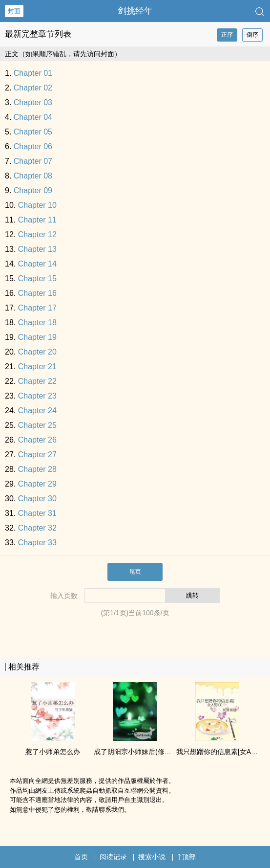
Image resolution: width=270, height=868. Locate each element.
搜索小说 (152, 857)
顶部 (187, 857)
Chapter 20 (37, 352)
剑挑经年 (135, 11)
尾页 (135, 572)
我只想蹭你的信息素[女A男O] (221, 752)
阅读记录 (113, 857)
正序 (227, 35)
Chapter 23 (37, 396)
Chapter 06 (33, 146)
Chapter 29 (37, 484)
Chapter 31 (37, 513)
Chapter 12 (37, 234)
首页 (81, 857)
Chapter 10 (37, 205)
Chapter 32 (37, 528)
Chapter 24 (37, 411)
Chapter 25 (37, 425)
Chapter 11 (37, 220)
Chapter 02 (33, 88)
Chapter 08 (33, 176)
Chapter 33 (37, 543)
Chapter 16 (37, 293)
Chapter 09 (33, 190)
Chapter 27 (37, 455)
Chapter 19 (37, 337)
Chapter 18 (37, 323)
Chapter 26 (37, 440)
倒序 (252, 35)
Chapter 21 (37, 367)
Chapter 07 (33, 161)
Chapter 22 (37, 381)
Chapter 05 (33, 132)
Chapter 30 (37, 499)
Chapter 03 (33, 102)
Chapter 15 (37, 278)
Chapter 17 (37, 308)
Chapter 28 (37, 469)
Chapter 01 (33, 73)
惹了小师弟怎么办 (53, 752)
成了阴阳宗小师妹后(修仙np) (137, 752)
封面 (14, 11)
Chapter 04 (33, 117)
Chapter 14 (37, 264)
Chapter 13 (37, 249)
